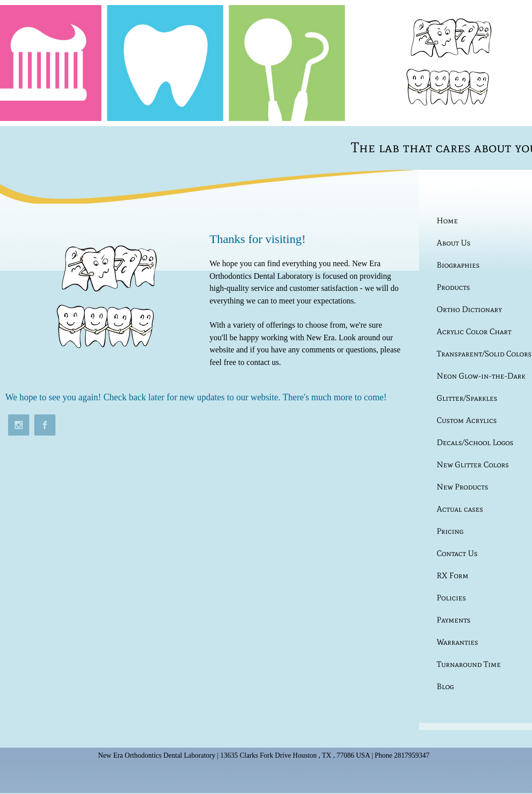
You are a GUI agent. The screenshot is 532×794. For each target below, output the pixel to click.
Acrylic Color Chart (474, 331)
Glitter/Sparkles (467, 398)
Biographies (458, 265)
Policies (451, 598)
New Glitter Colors (473, 465)
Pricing (450, 531)
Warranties (457, 642)
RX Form (453, 575)
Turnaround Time (469, 664)
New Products (462, 487)
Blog (445, 686)
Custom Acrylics (467, 420)
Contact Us (457, 553)
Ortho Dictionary (469, 309)
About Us (454, 243)
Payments (454, 620)
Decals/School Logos (475, 442)
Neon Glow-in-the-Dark (481, 376)
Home (447, 221)
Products (453, 287)
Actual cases (460, 509)
